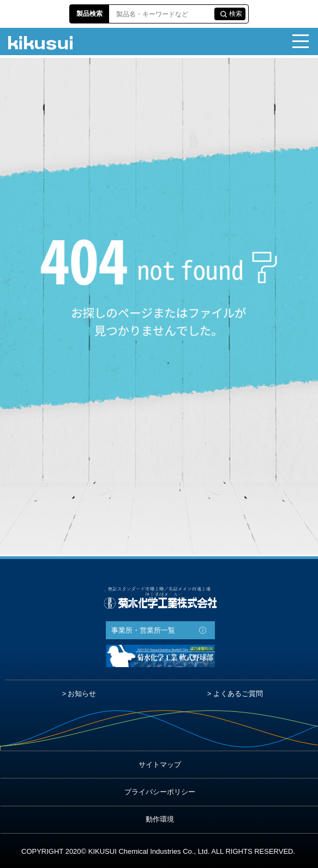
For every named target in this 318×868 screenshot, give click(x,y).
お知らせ (82, 694)
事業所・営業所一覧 (143, 630)
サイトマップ (160, 765)
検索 (236, 14)
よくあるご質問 (238, 694)
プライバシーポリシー (160, 792)
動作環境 (160, 819)
